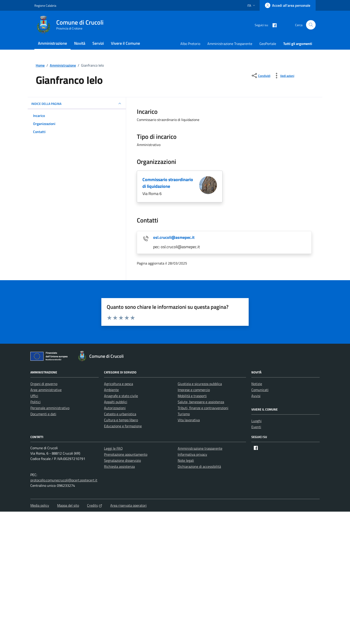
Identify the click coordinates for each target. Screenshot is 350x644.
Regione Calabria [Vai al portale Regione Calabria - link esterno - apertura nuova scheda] (45, 5)
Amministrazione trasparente (200, 448)
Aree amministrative (46, 390)
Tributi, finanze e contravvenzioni (203, 408)
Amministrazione (52, 43)
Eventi (256, 427)
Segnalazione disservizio (122, 460)
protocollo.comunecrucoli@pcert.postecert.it (64, 480)
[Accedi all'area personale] (288, 5)
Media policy (40, 505)
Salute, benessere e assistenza (201, 402)
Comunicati (260, 390)
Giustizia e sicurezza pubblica (200, 384)
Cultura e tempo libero (121, 420)
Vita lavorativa (189, 420)
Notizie (257, 384)
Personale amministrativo (50, 408)
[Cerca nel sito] (311, 25)
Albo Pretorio (190, 44)
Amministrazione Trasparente (230, 44)
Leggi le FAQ (113, 448)
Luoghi (256, 421)
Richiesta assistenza (119, 466)
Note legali (186, 460)
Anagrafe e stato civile (121, 396)
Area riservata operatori (128, 505)
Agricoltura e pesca (119, 384)
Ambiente (111, 390)
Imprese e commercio (194, 390)
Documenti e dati (43, 414)
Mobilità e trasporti (192, 396)
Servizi (98, 43)
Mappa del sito (68, 505)
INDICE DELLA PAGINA (77, 104)
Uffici (34, 396)
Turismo (184, 414)
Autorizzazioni (115, 408)
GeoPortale (268, 44)
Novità (80, 43)
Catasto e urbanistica (120, 414)
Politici (35, 402)
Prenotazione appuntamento (126, 454)
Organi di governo (44, 384)
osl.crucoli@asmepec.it (174, 237)
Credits (95, 505)
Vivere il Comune (125, 43)
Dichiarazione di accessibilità (199, 466)
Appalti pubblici (116, 402)
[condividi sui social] (261, 76)
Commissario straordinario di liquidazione (168, 183)
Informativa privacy (192, 454)
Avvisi (256, 396)
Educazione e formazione (123, 426)
